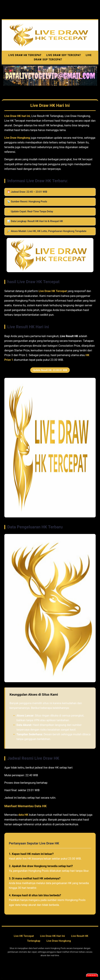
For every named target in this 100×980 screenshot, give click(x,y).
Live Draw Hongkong (59, 941)
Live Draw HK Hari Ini (53, 936)
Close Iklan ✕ (92, 975)
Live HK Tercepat (24, 936)
